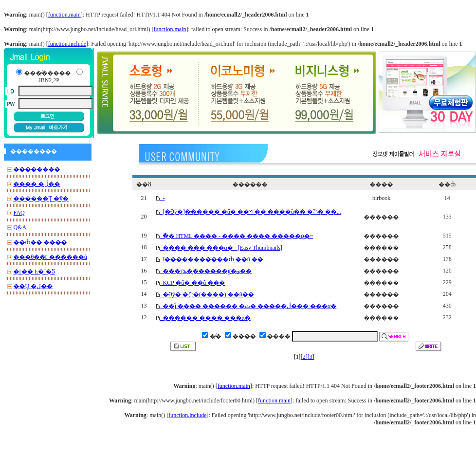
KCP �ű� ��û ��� (191, 283)
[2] (304, 357)
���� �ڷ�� (37, 184)
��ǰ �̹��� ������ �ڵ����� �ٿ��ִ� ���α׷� (246, 306)
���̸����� (47, 73)
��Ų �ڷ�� (33, 286)
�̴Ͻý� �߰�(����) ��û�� (205, 294)
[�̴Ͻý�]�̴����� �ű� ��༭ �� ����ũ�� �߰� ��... (248, 212)
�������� (37, 169)
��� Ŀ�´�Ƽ (34, 272)
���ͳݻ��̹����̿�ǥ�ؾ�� (204, 271)
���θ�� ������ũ (50, 257)
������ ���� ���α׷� (203, 318)
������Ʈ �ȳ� (41, 199)
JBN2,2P (49, 80)
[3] (311, 357)
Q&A (20, 227)
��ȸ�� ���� (40, 242)
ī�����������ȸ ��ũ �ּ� (210, 259)
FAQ (19, 213)
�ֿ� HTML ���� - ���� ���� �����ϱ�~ (235, 236)
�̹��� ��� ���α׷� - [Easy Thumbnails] (219, 248)
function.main (64, 15)
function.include (67, 44)
